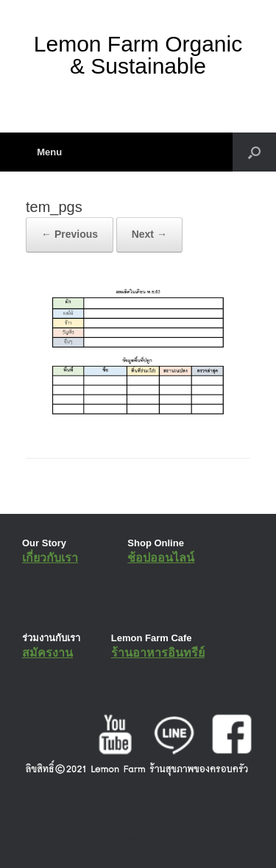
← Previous (70, 234)
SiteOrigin (128, 838)
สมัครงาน (47, 653)
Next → (149, 234)
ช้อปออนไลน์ (161, 558)
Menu (44, 152)
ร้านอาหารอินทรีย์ (158, 653)
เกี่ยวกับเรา (50, 558)
